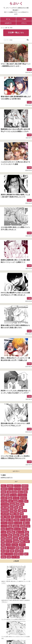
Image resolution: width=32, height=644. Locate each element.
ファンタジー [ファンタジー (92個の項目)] (22, 495)
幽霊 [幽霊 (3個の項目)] (17, 548)
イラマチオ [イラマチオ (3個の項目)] (11, 548)
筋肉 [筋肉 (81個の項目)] (10, 498)
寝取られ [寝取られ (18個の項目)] (26, 523)
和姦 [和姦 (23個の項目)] (3, 520)
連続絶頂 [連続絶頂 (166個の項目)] (4, 489)
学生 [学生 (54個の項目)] (26, 501)
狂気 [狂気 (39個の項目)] (22, 504)
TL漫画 (24, 19)
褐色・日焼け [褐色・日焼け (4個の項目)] (25, 542)
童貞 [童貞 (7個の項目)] (3, 538)
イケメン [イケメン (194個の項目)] (17, 486)
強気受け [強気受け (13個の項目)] (16, 526)
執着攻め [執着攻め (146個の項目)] (25, 489)
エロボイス (8, 23)
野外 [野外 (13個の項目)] (3, 529)
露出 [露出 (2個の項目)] (3, 551)
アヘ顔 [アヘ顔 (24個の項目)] (25, 517)
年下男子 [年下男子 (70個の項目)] (24, 498)
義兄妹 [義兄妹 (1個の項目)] (3, 557)
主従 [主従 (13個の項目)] (28, 526)
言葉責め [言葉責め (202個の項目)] (10, 486)
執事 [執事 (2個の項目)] (12, 551)
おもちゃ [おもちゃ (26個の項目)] (18, 517)
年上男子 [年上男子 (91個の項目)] (4, 498)
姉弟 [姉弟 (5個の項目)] (3, 542)
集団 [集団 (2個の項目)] (16, 554)
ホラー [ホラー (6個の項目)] (26, 538)
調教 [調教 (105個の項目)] (25, 492)
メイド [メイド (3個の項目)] (8, 545)
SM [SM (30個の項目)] (19, 511)
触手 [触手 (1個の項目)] (26, 554)
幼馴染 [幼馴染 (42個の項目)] (12, 504)
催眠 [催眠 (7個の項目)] (22, 535)
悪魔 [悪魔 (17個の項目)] (10, 526)
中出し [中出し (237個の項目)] (3, 486)
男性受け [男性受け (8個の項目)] (16, 535)
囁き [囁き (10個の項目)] (13, 532)
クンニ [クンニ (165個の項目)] (11, 489)
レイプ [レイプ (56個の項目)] (21, 501)
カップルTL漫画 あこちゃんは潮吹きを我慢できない (14, 619)
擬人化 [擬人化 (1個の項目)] (21, 554)
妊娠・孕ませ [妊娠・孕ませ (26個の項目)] (6, 517)
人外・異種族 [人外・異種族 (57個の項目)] (13, 501)
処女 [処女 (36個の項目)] (12, 507)
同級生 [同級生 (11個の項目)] (24, 529)
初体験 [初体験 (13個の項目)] (23, 526)
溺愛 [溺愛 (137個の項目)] (9, 492)
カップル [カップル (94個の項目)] (13, 495)
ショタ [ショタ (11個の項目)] (3, 532)
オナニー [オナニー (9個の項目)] (4, 535)
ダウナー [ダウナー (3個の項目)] (22, 545)
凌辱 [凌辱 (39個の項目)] (17, 504)
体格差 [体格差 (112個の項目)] (14, 492)
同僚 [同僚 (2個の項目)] (21, 551)
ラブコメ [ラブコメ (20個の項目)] (4, 523)
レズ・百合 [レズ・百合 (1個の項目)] (15, 557)
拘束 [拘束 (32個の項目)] (12, 511)
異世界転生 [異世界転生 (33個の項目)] (5, 511)
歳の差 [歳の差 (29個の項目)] (24, 511)
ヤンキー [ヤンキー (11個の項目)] (17, 529)
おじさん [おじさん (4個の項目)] (9, 542)
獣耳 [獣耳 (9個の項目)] (10, 535)
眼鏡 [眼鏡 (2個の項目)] (22, 548)
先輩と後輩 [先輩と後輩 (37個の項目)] (5, 507)
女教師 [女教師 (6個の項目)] (15, 538)
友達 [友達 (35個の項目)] (16, 507)
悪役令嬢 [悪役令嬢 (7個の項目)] (9, 538)
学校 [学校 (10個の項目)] (9, 532)
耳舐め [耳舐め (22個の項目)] (17, 520)
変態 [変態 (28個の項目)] (22, 514)
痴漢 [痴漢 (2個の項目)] (27, 548)
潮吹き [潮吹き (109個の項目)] (20, 492)
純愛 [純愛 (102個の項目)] (3, 495)
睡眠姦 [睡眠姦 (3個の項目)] (3, 548)
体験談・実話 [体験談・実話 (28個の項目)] (14, 514)
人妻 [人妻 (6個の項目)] (21, 538)
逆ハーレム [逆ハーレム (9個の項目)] (20, 532)
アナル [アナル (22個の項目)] (23, 520)
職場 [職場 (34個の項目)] (21, 507)
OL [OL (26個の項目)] (12, 517)
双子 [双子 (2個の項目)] (7, 551)
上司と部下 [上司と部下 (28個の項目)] (5, 514)
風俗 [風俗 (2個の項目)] (17, 551)
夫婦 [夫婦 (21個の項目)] (28, 520)
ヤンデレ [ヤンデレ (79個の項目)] (16, 498)
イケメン (24, 23)
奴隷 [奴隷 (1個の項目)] (9, 557)
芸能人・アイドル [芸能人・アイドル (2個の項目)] (7, 554)
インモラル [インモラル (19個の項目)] (18, 523)
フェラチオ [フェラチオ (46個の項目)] (5, 504)
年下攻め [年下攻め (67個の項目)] (4, 501)
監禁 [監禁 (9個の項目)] (27, 532)
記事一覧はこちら (16, 32)
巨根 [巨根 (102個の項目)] (7, 495)
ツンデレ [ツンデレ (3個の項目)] (15, 545)
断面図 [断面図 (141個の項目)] (3, 492)
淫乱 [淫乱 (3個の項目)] (3, 545)
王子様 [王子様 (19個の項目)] (11, 523)
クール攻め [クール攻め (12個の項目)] (9, 529)
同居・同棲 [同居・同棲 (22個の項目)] (9, 520)
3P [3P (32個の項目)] (16, 511)
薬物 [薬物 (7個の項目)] (27, 535)
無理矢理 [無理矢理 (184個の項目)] (25, 486)
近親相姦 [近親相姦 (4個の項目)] (16, 542)
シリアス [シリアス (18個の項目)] (4, 526)
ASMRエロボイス (7, 478)
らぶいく (16, 3)
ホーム (8, 19)
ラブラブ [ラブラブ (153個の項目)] (17, 489)
